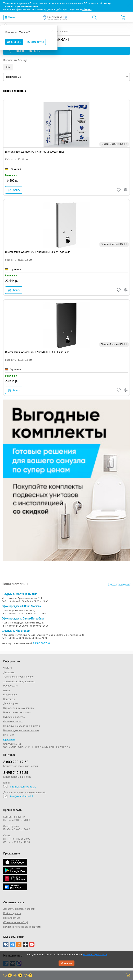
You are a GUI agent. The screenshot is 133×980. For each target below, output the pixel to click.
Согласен (66, 963)
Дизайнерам (10, 704)
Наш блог (9, 735)
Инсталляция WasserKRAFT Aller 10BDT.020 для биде (35, 152)
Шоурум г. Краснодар (16, 631)
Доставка (9, 672)
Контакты (9, 699)
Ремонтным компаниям (17, 713)
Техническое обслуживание (19, 681)
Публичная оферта (14, 717)
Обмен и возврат (13, 722)
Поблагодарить (12, 913)
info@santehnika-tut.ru (23, 787)
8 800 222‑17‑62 (16, 762)
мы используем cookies (95, 955)
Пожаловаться (12, 918)
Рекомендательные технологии (21, 731)
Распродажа (10, 686)
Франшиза (9, 739)
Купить (14, 190)
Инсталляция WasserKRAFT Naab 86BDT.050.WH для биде (38, 252)
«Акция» (87, 9)
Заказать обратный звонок (19, 909)
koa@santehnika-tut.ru (23, 796)
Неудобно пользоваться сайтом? (22, 927)
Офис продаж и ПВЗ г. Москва (21, 606)
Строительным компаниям (19, 708)
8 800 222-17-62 (41, 643)
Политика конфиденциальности (22, 726)
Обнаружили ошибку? (16, 922)
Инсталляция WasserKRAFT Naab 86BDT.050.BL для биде (37, 352)
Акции (7, 690)
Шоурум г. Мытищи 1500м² (19, 594)
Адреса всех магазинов (120, 584)
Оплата (8, 668)
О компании (10, 695)
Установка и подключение (18, 677)
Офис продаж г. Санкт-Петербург (23, 619)
